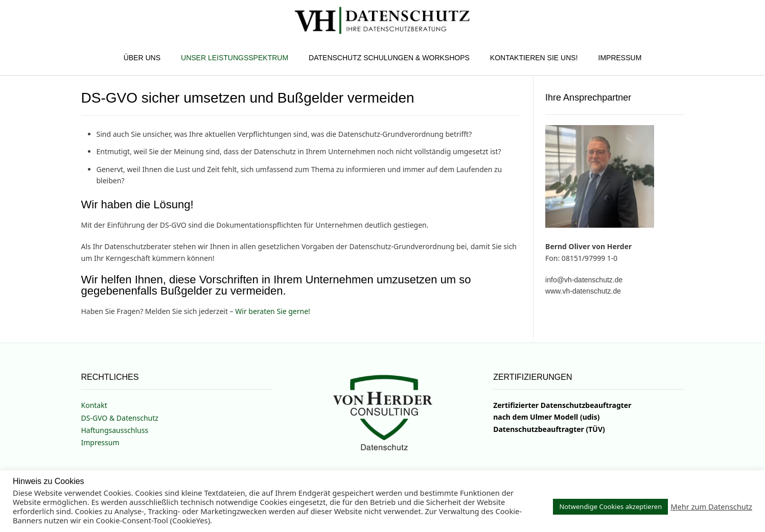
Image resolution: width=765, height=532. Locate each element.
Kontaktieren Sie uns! (534, 58)
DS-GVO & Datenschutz (120, 418)
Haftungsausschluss (115, 430)
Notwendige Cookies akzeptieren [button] (610, 506)
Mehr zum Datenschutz (711, 506)
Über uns (142, 58)
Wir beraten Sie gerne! (273, 311)
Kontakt (94, 405)
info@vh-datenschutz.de (584, 280)
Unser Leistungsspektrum (235, 58)
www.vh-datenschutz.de (583, 291)
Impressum (620, 58)
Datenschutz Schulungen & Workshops (389, 58)
